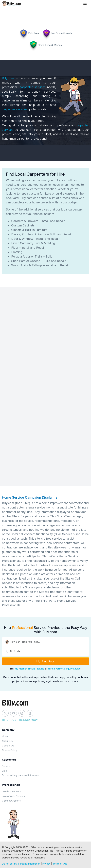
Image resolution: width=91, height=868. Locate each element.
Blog (4, 771)
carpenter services (33, 87)
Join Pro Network (11, 791)
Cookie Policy (10, 750)
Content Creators (11, 801)
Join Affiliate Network (14, 796)
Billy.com (8, 78)
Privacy (46, 864)
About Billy (8, 741)
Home (5, 736)
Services (7, 766)
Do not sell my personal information (21, 775)
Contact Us (8, 746)
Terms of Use (60, 864)
